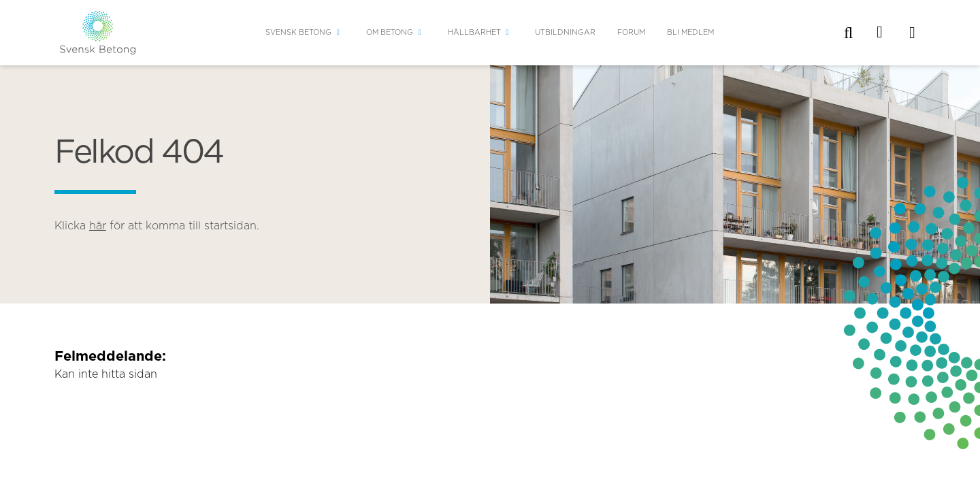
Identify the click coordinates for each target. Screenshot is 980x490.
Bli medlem (690, 32)
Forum (631, 32)
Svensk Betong (298, 32)
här (98, 226)
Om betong (390, 32)
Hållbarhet (474, 32)
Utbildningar (565, 32)
